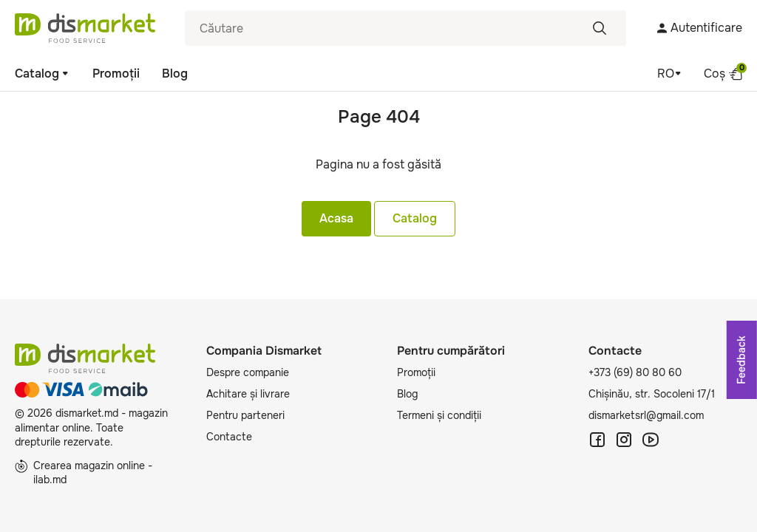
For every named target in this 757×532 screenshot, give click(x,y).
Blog (175, 74)
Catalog (43, 74)
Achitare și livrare (248, 394)
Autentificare (699, 28)
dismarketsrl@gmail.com (646, 415)
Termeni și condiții (439, 415)
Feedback (741, 360)
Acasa (336, 218)
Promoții (116, 74)
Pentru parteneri (245, 415)
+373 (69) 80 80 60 (635, 372)
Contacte (229, 437)
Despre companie (248, 372)
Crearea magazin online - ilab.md (84, 473)
